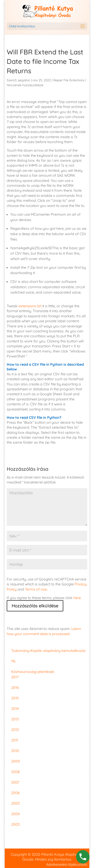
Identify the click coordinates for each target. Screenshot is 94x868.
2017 (15, 677)
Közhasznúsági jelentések (33, 672)
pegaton (24, 80)
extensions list (30, 306)
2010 (15, 751)
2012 (15, 730)
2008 (15, 772)
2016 (15, 688)
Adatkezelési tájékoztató (67, 864)
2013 (15, 719)
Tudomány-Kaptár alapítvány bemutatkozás (48, 651)
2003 (15, 824)
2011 (15, 740)
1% (13, 661)
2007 (15, 782)
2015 (15, 698)
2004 (15, 814)
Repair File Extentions (69, 80)
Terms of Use (36, 589)
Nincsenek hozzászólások (25, 85)
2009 (15, 761)
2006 (15, 793)
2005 (15, 803)
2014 (15, 709)
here (77, 598)
